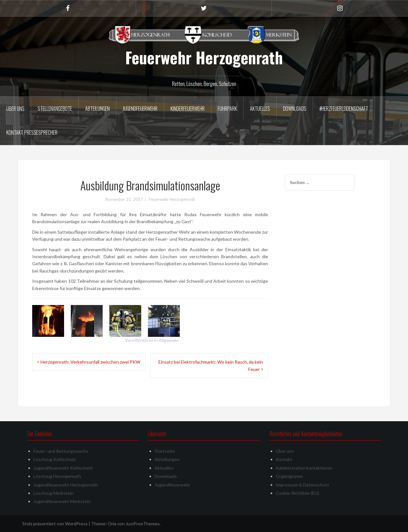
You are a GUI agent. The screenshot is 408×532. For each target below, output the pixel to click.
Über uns (15, 109)
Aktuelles (260, 109)
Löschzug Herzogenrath (57, 476)
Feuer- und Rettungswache (61, 451)
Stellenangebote (55, 109)
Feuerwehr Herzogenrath (204, 57)
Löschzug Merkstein (54, 493)
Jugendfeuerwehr (140, 109)
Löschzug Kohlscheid (55, 459)
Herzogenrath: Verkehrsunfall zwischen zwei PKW (90, 362)
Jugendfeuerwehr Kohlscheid (63, 468)
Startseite (165, 451)
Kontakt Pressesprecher (32, 132)
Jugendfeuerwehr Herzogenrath (66, 485)
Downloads (295, 109)
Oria (112, 524)
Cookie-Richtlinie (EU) (297, 493)
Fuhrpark (227, 109)
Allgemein (169, 340)
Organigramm (289, 476)
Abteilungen (97, 109)
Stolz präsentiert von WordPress (55, 524)
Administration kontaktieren (304, 468)
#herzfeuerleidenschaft (344, 109)
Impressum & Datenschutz (302, 485)
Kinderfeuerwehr (188, 109)
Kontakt (284, 459)
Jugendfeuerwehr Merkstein (62, 501)
